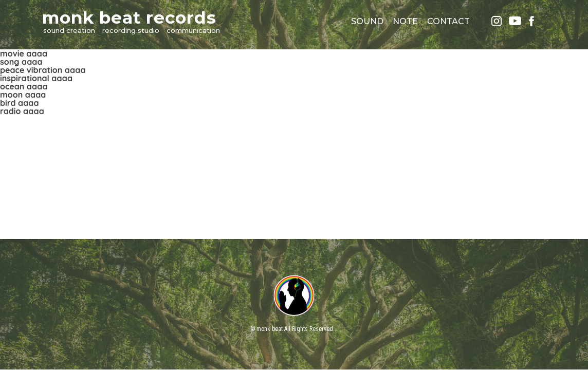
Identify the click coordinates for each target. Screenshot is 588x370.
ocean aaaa (24, 86)
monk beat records (129, 17)
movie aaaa (24, 53)
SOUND (367, 21)
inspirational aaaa (36, 78)
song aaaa (21, 62)
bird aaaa (20, 103)
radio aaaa (22, 111)
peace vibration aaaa (43, 70)
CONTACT (448, 21)
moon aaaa (23, 95)
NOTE (405, 21)
